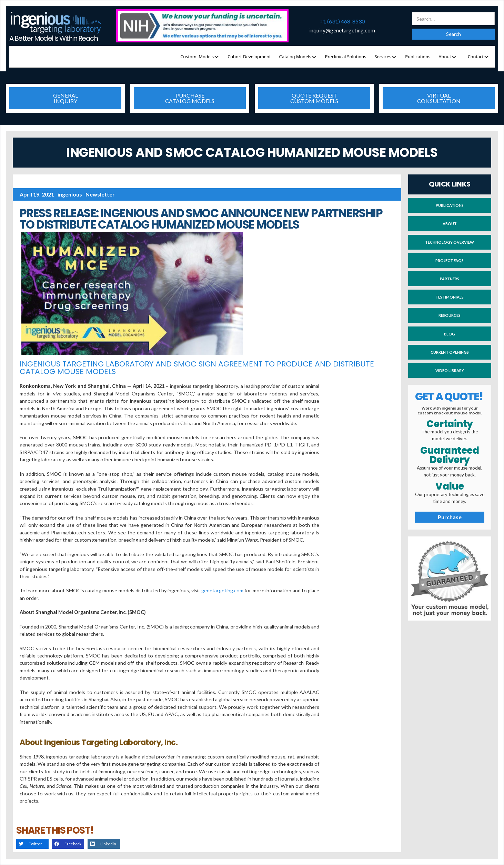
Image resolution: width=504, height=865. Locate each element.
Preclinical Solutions (346, 57)
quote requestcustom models (314, 98)
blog (450, 334)
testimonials (450, 297)
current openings (450, 352)
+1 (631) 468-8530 (342, 21)
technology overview (450, 242)
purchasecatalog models (190, 98)
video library (450, 370)
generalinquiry (65, 98)
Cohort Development (249, 57)
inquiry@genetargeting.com (342, 30)
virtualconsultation (439, 98)
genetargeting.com (222, 590)
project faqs (450, 260)
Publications (418, 57)
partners (450, 279)
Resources (450, 315)
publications (450, 205)
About (450, 224)
